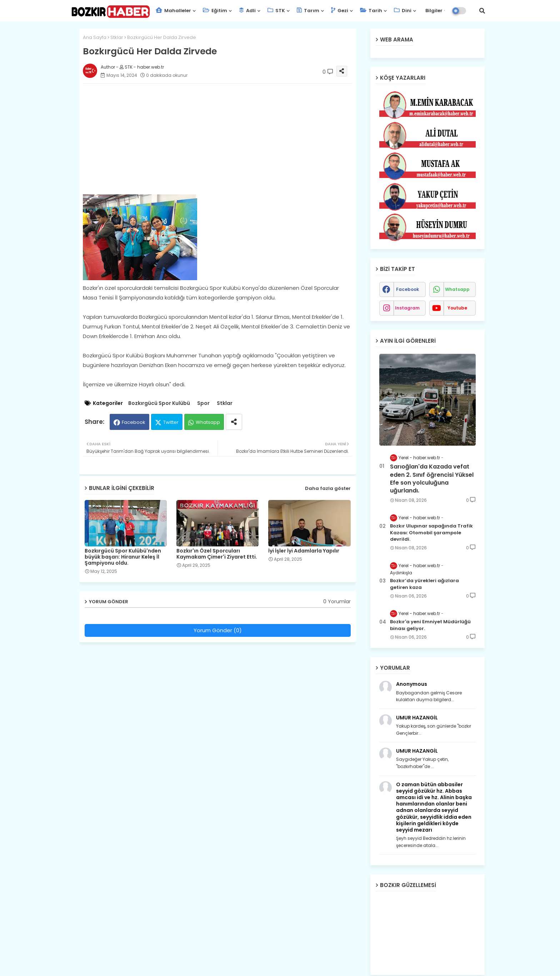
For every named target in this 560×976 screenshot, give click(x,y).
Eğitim (215, 11)
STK (276, 11)
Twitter (171, 422)
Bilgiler (433, 11)
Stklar (117, 37)
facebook (407, 289)
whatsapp (457, 289)
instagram (407, 308)
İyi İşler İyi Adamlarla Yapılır (304, 551)
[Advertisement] (225, 139)
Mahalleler (173, 11)
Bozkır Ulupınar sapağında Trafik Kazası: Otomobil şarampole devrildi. (431, 532)
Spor (203, 403)
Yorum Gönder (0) (218, 630)
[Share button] (234, 422)
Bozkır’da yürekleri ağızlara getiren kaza (424, 584)
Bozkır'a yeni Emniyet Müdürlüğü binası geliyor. (430, 625)
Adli (247, 11)
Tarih (371, 11)
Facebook (134, 422)
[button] (482, 11)
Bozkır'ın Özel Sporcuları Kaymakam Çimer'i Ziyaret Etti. (217, 554)
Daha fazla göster (328, 488)
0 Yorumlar (337, 602)
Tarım (308, 11)
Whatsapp (208, 422)
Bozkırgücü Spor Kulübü (159, 403)
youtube (457, 308)
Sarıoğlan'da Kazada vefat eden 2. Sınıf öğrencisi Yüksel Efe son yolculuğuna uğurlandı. (432, 479)
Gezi (340, 11)
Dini (403, 11)
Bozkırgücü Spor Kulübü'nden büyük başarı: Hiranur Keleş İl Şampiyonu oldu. (123, 557)
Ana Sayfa (95, 37)
